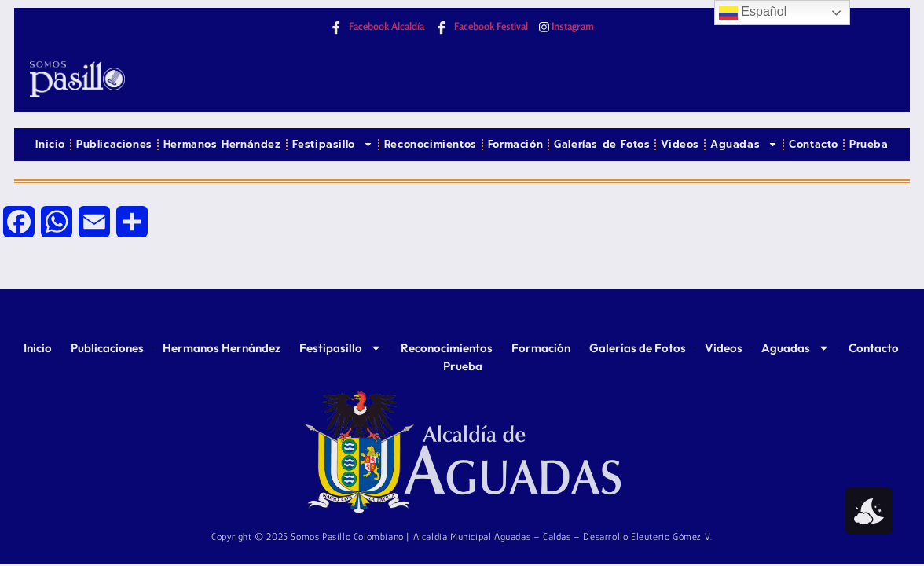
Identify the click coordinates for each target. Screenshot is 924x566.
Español (753, 13)
